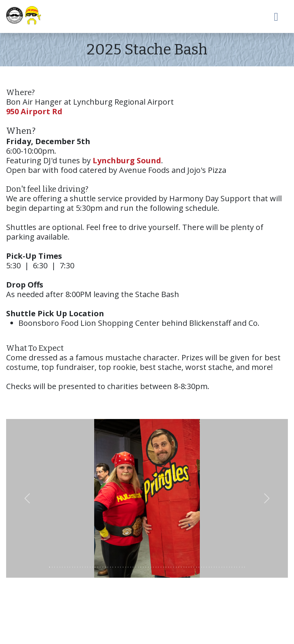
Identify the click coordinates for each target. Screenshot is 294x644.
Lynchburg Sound (127, 160)
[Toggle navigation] (276, 17)
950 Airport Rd (34, 111)
